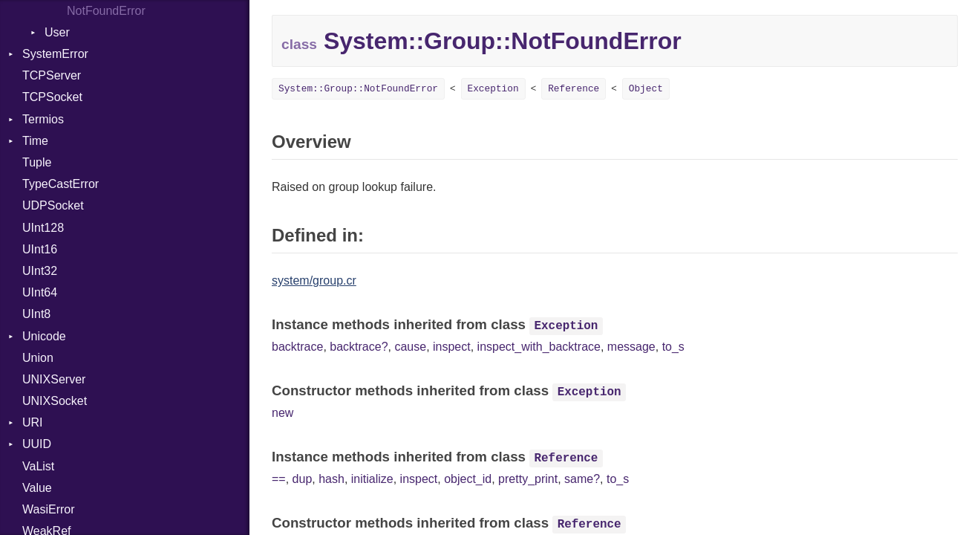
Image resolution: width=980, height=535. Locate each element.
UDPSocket (53, 205)
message (631, 347)
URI (33, 422)
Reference (574, 89)
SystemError (55, 54)
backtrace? (359, 347)
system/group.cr (314, 281)
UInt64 (40, 292)
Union (38, 358)
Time (35, 141)
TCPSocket (52, 97)
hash (331, 479)
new (282, 413)
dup (303, 479)
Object (646, 89)
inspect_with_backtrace (539, 347)
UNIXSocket (55, 401)
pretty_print (528, 479)
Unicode (44, 336)
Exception (493, 89)
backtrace (297, 347)
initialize (372, 479)
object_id (468, 479)
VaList (38, 466)
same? (582, 479)
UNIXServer (54, 379)
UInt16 (40, 249)
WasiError (49, 509)
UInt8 (36, 314)
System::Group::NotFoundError (358, 89)
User (57, 32)
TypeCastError (61, 184)
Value (37, 488)
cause (410, 347)
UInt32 (40, 271)
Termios (43, 119)
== (279, 479)
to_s (673, 347)
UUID (37, 444)
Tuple (37, 162)
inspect (452, 347)
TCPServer (52, 75)
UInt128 (43, 228)
